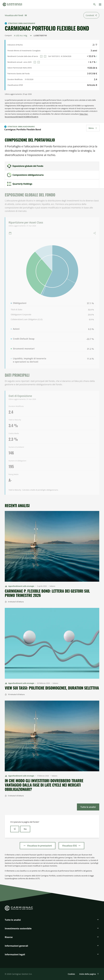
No (25, 829)
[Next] (45, 56)
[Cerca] (95, 4)
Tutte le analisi (13, 920)
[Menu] (100, 4)
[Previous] (41, 56)
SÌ (15, 829)
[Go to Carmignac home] (12, 4)
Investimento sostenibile (18, 928)
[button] (52, 921)
